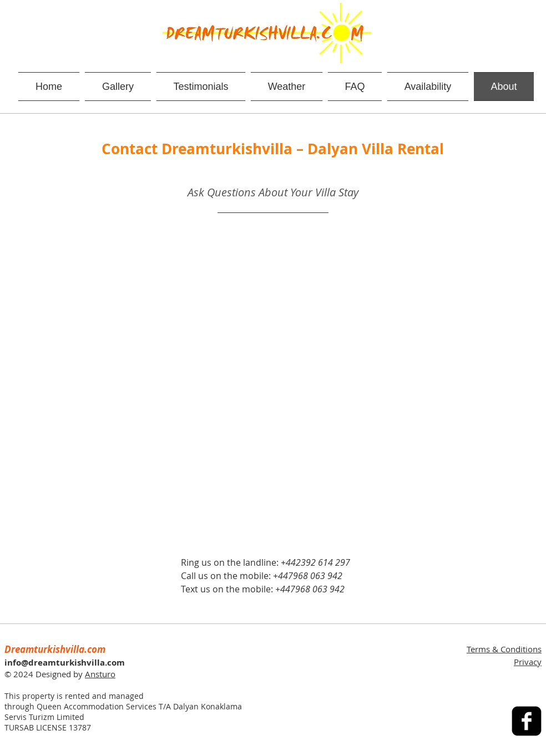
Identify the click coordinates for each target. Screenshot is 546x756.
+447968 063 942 (308, 576)
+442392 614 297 (315, 562)
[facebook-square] (527, 721)
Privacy (528, 662)
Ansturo (100, 674)
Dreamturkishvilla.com (55, 649)
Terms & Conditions (504, 649)
